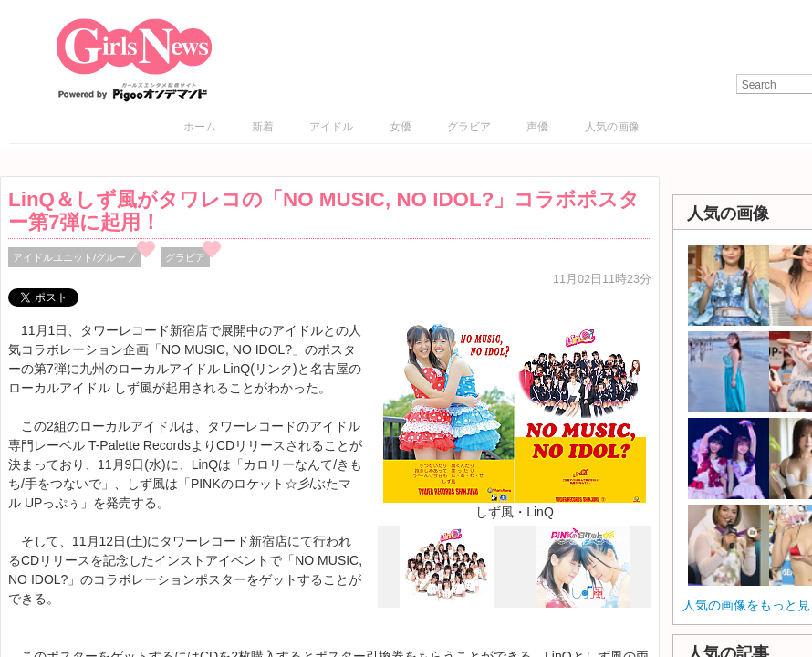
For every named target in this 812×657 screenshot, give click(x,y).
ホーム (200, 127)
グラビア (469, 127)
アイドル (331, 127)
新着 (263, 127)
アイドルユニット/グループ (74, 257)
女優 (401, 127)
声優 (537, 127)
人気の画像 (612, 127)
